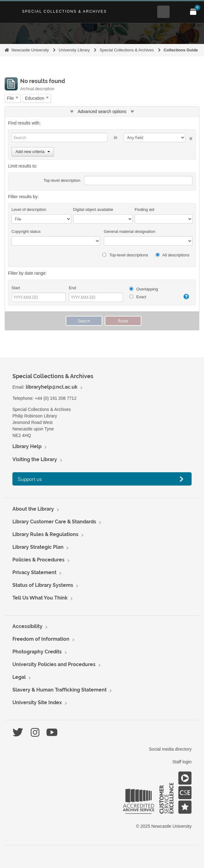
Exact (138, 297)
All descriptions (173, 255)
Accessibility (27, 626)
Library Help (27, 446)
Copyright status (26, 231)
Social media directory (170, 749)
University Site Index (37, 702)
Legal (19, 677)
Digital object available (93, 209)
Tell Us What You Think (40, 598)
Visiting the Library (35, 459)
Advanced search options (102, 111)
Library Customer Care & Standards (54, 522)
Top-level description (62, 180)
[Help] (185, 297)
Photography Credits (37, 652)
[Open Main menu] (178, 12)
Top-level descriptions (125, 255)
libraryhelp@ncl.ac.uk (52, 387)
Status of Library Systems (43, 585)
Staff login (182, 762)
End (72, 288)
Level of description (29, 209)
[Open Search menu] (163, 12)
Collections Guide (181, 50)
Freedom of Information (41, 639)
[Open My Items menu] (193, 12)
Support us (30, 479)
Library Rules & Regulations (45, 534)
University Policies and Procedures (54, 664)
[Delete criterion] (189, 137)
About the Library (33, 509)
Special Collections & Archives (64, 11)
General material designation (130, 231)
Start (16, 288)
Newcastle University (30, 50)
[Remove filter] (17, 97)
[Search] (60, 137)
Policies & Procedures (38, 560)
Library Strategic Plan (38, 547)
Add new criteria (33, 152)
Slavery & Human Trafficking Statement (60, 690)
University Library (74, 50)
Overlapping (144, 289)
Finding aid (144, 209)
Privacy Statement (34, 572)
